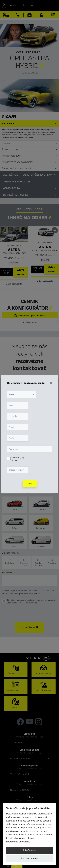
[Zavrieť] (51, 383)
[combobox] (21, 394)
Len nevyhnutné (29, 858)
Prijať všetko (29, 850)
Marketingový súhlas (18, 459)
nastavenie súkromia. (18, 842)
